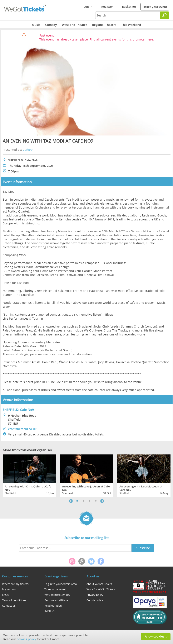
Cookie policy (95, 600)
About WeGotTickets (99, 584)
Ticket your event (155, 7)
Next (102, 501)
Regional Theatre (104, 25)
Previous (71, 501)
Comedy (51, 25)
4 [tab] (96, 501)
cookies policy (26, 639)
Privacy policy (95, 595)
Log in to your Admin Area (61, 584)
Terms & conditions (14, 600)
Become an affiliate (56, 600)
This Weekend (131, 25)
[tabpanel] (29, 475)
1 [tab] (77, 501)
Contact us (9, 606)
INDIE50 (49, 611)
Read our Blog (53, 606)
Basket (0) (129, 7)
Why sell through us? (57, 595)
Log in (88, 7)
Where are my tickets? (16, 584)
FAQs (5, 595)
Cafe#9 (28, 150)
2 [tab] (83, 501)
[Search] (165, 15)
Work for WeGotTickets (101, 589)
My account (9, 589)
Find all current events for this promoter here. (122, 39)
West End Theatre (75, 25)
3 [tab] (90, 501)
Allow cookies (155, 636)
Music (36, 25)
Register (107, 7)
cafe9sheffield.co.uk (22, 429)
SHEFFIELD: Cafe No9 (18, 410)
